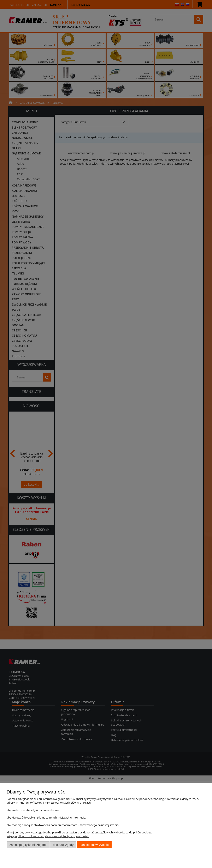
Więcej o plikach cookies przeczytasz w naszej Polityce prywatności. (48, 836)
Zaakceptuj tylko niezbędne (28, 845)
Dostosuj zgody (63, 845)
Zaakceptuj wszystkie (94, 845)
